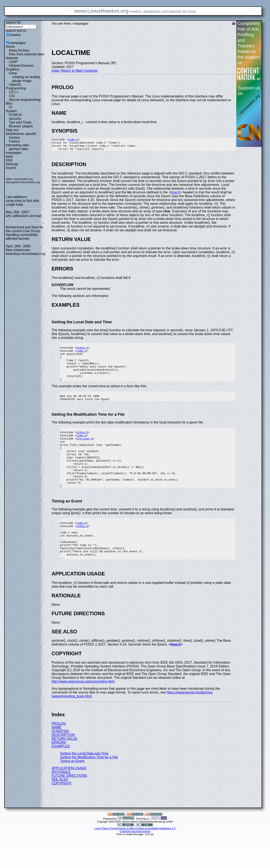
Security (15, 119)
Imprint (11, 168)
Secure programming (25, 100)
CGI (12, 96)
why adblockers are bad (24, 216)
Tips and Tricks (20, 122)
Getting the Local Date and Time (84, 786)
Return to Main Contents (79, 71)
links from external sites (26, 54)
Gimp (13, 73)
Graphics (12, 69)
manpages (18, 43)
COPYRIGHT (62, 815)
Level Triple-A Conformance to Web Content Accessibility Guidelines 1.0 (135, 861)
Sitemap (12, 164)
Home (10, 47)
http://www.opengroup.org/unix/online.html (83, 714)
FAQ (9, 160)
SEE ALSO (60, 812)
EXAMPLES (61, 778)
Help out (12, 130)
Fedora (14, 141)
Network (12, 58)
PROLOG (59, 756)
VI (10, 107)
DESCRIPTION (63, 767)
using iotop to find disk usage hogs (22, 203)
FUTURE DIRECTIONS (69, 808)
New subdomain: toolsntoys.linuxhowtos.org (26, 252)
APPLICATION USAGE (69, 800)
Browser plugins (21, 126)
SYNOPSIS (60, 763)
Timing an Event (72, 793)
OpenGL (15, 85)
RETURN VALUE (65, 771)
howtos (15, 35)
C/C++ (14, 92)
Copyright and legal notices (135, 864)
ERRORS (59, 775)
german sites (19, 149)
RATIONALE (61, 804)
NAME (57, 759)
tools (9, 156)
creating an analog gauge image (26, 79)
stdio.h (82, 351)
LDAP (13, 62)
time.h (73, 140)
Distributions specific (21, 134)
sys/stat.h (85, 453)
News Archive (19, 50)
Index (56, 71)
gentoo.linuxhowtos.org (26, 182)
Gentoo (14, 138)
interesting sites (17, 145)
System (11, 111)
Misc (9, 103)
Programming (16, 88)
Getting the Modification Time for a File (89, 789)
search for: (14, 22)
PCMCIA (15, 115)
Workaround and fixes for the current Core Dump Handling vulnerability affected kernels (24, 233)
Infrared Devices (21, 66)
